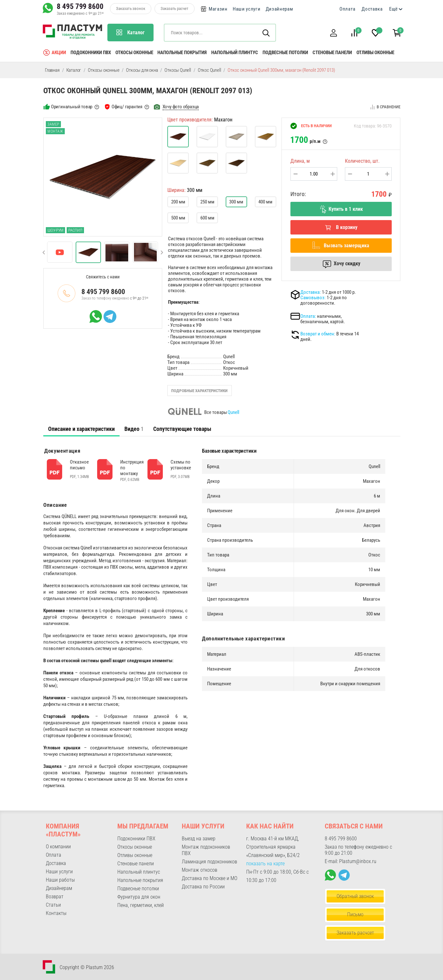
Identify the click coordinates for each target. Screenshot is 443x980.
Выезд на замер (199, 839)
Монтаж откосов (200, 870)
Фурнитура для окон (139, 897)
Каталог (74, 70)
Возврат (55, 897)
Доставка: (311, 292)
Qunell (233, 412)
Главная (52, 70)
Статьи (53, 905)
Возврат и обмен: (318, 334)
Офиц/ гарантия (127, 107)
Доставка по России (203, 887)
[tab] (81, 429)
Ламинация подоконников (209, 862)
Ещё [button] (393, 9)
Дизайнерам (280, 9)
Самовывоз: (313, 298)
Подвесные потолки (285, 53)
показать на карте (265, 864)
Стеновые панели (332, 53)
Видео (134, 429)
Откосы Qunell (178, 70)
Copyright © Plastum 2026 (87, 967)
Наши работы (60, 880)
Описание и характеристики (81, 429)
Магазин (218, 9)
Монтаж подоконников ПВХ (206, 850)
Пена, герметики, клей (141, 905)
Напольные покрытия (182, 53)
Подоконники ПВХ (91, 53)
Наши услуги (247, 9)
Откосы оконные (134, 53)
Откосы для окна (142, 70)
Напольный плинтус (235, 53)
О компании (58, 847)
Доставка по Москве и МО (209, 878)
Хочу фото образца (181, 107)
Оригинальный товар (72, 107)
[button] (333, 33)
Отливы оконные (375, 53)
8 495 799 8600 (80, 6)
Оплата (347, 9)
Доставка (372, 9)
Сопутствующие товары (182, 429)
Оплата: (308, 316)
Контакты (56, 913)
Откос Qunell (209, 70)
